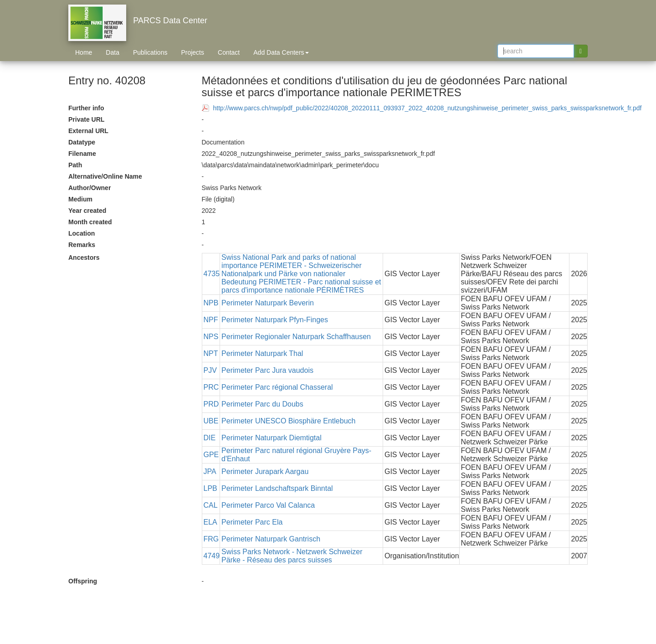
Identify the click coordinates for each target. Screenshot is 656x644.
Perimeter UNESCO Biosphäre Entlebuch (288, 421)
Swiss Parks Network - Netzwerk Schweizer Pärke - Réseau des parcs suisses (292, 556)
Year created (87, 211)
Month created (90, 222)
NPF (211, 320)
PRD (211, 404)
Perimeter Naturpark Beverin (268, 303)
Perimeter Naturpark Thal (262, 353)
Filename (82, 154)
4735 (212, 274)
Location (82, 233)
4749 (212, 556)
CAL (211, 505)
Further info (86, 108)
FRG (211, 539)
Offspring (83, 581)
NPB (211, 303)
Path (75, 165)
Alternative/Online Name (105, 176)
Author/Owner (90, 188)
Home (84, 52)
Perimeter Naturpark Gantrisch (271, 539)
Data (113, 52)
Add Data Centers (281, 52)
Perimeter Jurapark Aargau (265, 471)
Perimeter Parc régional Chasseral (277, 387)
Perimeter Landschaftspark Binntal (277, 488)
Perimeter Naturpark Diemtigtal (272, 438)
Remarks (82, 245)
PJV (210, 370)
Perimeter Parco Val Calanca (268, 505)
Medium (80, 199)
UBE (211, 421)
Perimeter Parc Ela (252, 522)
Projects (192, 52)
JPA (210, 471)
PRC (211, 387)
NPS (211, 337)
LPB (210, 488)
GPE (211, 455)
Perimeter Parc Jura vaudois (267, 370)
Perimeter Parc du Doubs (262, 404)
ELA (210, 522)
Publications (150, 52)
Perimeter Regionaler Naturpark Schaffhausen (296, 337)
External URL (88, 131)
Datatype (82, 142)
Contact (229, 52)
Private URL (86, 119)
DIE (210, 438)
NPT (211, 353)
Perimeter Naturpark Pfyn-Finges (275, 320)
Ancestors (84, 258)
